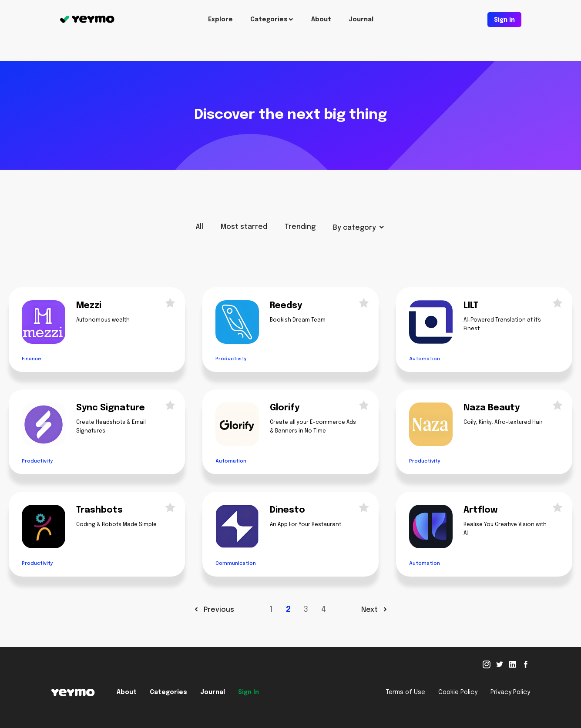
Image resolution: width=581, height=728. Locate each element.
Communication (236, 564)
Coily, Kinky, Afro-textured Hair (503, 423)
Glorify (285, 408)
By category (354, 228)
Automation (425, 359)
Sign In (249, 692)
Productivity (231, 359)
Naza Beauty (492, 408)
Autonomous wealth (103, 320)
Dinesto (287, 510)
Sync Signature (111, 408)
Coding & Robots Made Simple (116, 525)
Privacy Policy (510, 692)
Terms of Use (406, 692)
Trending (300, 227)
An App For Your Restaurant (306, 525)
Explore (220, 20)
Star (168, 302)
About (321, 20)
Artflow (480, 510)
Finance (31, 359)
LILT (471, 306)
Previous (218, 610)
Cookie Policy (458, 692)
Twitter (500, 664)
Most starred (244, 227)
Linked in (513, 664)
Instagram (487, 664)
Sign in (504, 20)
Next (370, 610)
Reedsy (286, 306)
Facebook (526, 664)
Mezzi (89, 306)
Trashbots (99, 510)
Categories (269, 20)
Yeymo (87, 20)
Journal (361, 20)
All (200, 227)
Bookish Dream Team (298, 320)
